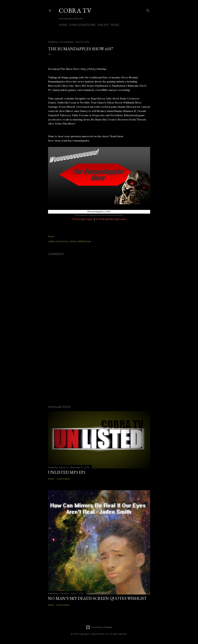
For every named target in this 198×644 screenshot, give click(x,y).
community (62, 241)
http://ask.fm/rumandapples (72, 141)
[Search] (148, 10)
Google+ (88, 219)
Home (63, 25)
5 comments (63, 605)
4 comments (63, 479)
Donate (122, 219)
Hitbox (112, 219)
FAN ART (103, 25)
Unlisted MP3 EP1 (67, 472)
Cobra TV (75, 11)
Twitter (77, 219)
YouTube (101, 219)
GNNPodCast (84, 241)
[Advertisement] (99, 372)
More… (116, 25)
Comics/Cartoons (82, 25)
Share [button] (51, 236)
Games (73, 241)
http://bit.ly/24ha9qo (94, 69)
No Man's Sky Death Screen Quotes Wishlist (97, 598)
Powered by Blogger (99, 627)
